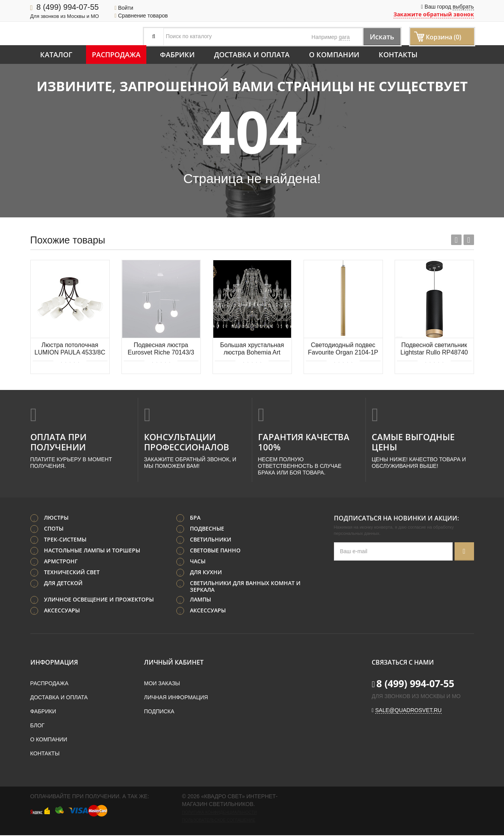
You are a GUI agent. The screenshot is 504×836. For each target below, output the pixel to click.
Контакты (398, 55)
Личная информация (176, 698)
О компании (334, 55)
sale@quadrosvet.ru (408, 711)
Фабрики (177, 55)
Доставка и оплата (252, 55)
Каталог (56, 55)
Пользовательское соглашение (219, 821)
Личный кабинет (174, 663)
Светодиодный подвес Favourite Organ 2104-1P (343, 349)
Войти (124, 8)
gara (344, 37)
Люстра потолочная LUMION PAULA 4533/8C (70, 349)
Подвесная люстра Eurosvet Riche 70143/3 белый (161, 349)
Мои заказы (162, 684)
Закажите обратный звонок (434, 14)
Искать (379, 36)
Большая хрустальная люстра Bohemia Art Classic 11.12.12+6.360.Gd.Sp (252, 349)
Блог (38, 726)
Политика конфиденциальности (220, 813)
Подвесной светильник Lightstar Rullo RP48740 (434, 349)
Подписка (159, 712)
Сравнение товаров (141, 16)
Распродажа (116, 55)
